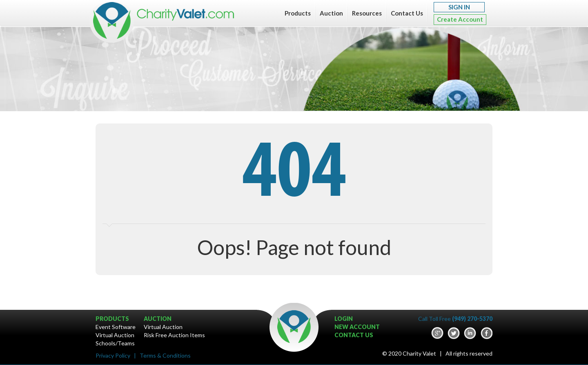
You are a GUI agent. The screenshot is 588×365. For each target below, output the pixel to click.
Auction (331, 13)
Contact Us (407, 13)
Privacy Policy (113, 355)
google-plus (437, 333)
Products (298, 13)
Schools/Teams (115, 343)
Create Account (460, 19)
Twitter (454, 333)
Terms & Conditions (165, 355)
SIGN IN (459, 7)
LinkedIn (470, 333)
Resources (367, 13)
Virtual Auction (115, 335)
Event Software (116, 327)
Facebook (486, 333)
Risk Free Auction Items (174, 335)
